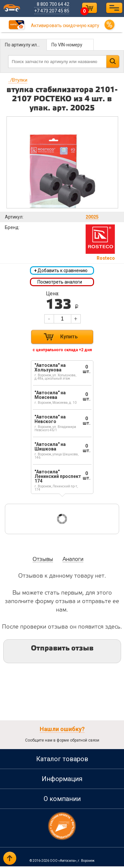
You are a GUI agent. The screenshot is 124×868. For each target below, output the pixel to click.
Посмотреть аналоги (60, 283)
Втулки (18, 80)
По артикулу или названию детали (26, 45)
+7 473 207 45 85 (53, 11)
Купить (69, 338)
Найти (113, 61)
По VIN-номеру (67, 45)
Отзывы (43, 561)
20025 (92, 217)
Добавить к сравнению (61, 271)
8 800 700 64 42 (54, 4)
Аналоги (73, 561)
